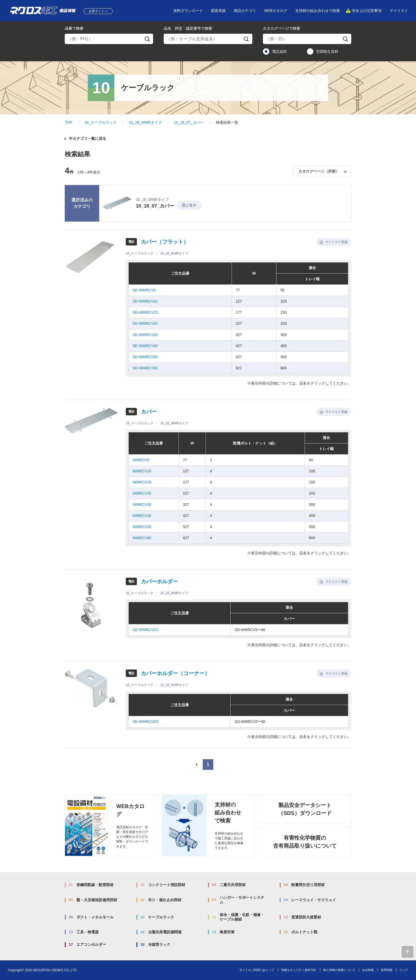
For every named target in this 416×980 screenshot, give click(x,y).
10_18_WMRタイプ (145, 122)
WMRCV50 (142, 527)
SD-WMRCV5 (144, 290)
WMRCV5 (141, 460)
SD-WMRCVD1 (145, 630)
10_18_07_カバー (189, 122)
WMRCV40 (142, 516)
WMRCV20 (142, 493)
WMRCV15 (142, 482)
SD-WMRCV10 (145, 301)
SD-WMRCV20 (145, 323)
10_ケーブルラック (101, 122)
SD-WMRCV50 (145, 357)
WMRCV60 (142, 538)
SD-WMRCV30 (145, 335)
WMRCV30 (142, 504)
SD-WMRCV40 (145, 346)
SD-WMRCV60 (145, 368)
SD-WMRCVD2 (145, 722)
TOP (69, 122)
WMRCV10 (142, 471)
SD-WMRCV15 (145, 312)
